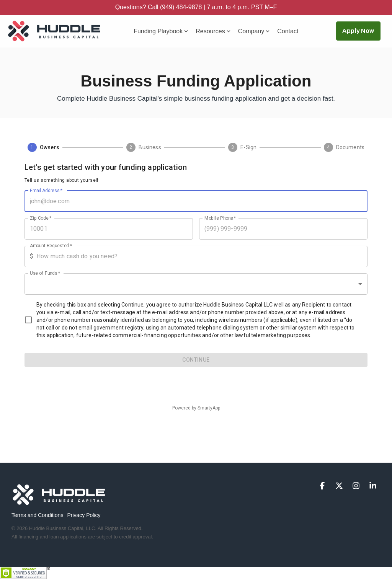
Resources (213, 31)
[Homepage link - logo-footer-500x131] (59, 503)
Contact (288, 31)
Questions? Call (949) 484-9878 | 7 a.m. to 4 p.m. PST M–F (196, 7)
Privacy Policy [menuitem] (84, 515)
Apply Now (358, 31)
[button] (323, 486)
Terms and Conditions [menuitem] (37, 515)
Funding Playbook (161, 31)
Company (254, 31)
